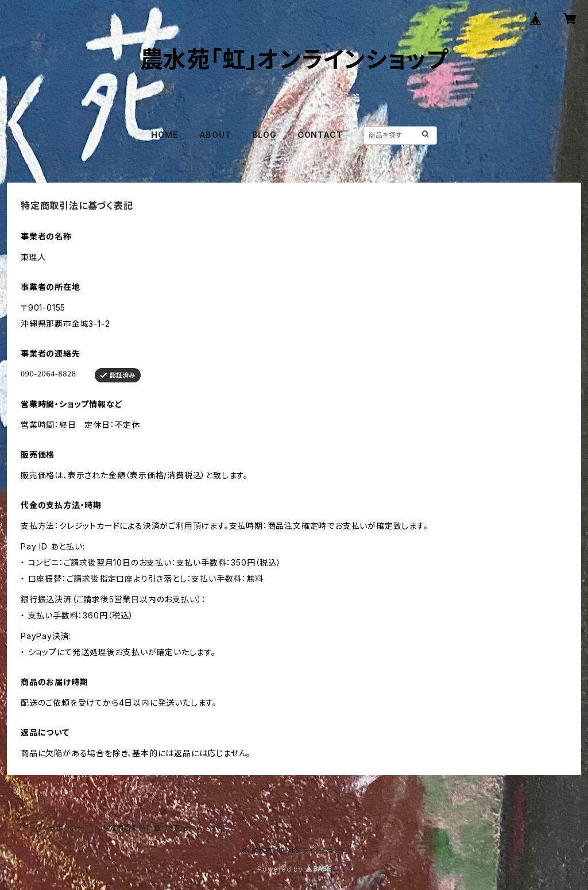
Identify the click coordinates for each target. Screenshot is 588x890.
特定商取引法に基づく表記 (145, 828)
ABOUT (215, 135)
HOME (165, 135)
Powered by (294, 869)
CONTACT (320, 135)
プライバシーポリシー (50, 828)
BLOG (264, 135)
